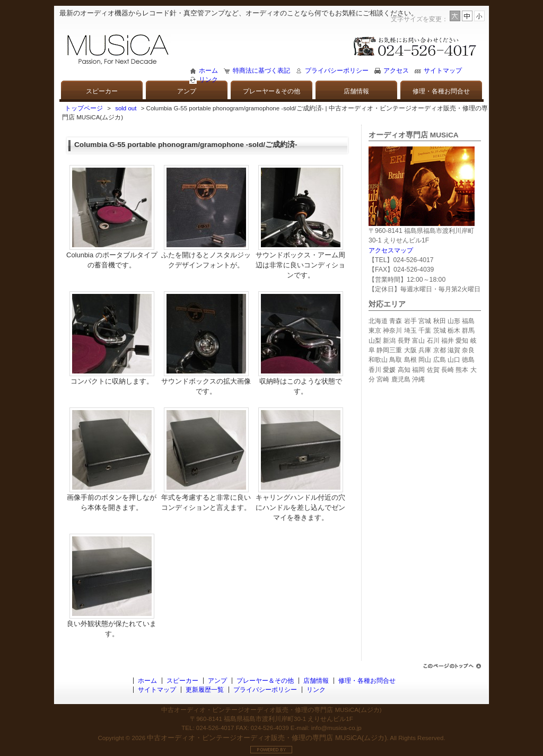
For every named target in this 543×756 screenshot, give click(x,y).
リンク (208, 80)
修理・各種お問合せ (441, 91)
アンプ (187, 91)
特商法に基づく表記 (261, 71)
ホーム (208, 71)
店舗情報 (356, 91)
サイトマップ (443, 71)
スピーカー (102, 91)
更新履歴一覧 (205, 690)
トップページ (84, 108)
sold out (126, 108)
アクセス (396, 71)
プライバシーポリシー (337, 71)
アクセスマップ (391, 250)
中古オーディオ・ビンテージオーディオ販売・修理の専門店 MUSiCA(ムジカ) (267, 738)
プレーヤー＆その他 (271, 91)
